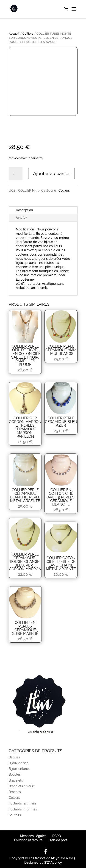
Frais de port (58, 840)
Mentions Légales (33, 836)
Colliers (28, 34)
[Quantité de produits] (16, 174)
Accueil (14, 34)
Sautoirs (15, 815)
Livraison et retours (28, 840)
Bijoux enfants (19, 769)
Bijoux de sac (19, 763)
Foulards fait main (22, 803)
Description (24, 210)
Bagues (14, 757)
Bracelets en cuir (21, 786)
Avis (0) (21, 218)
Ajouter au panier (51, 174)
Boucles (15, 774)
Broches (15, 792)
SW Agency (53, 862)
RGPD (57, 836)
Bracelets (16, 780)
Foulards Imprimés (23, 809)
